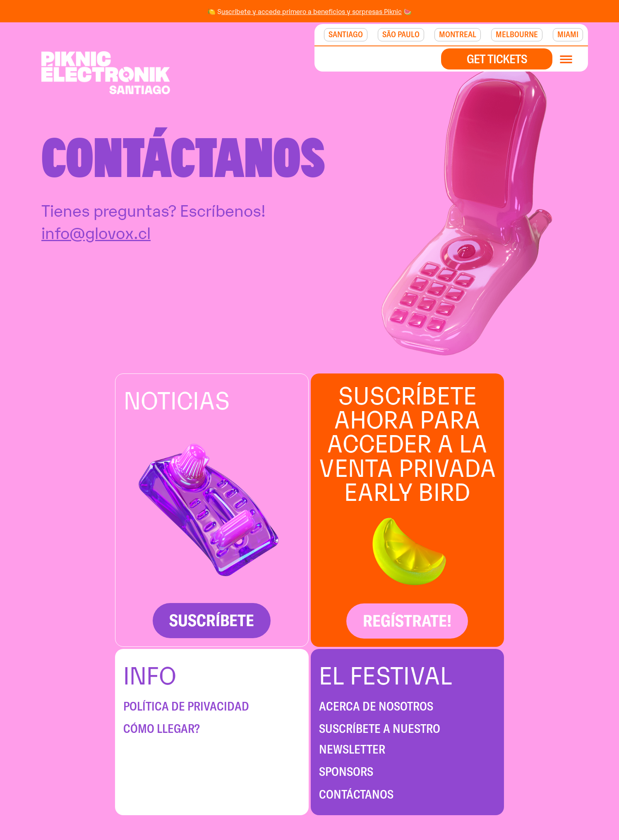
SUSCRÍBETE (212, 620)
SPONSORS (346, 772)
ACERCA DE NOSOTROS (376, 706)
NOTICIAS (177, 398)
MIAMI (568, 34)
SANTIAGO (346, 34)
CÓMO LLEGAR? (162, 729)
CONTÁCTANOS (356, 794)
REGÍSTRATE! (407, 621)
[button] (570, 59)
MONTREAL (458, 34)
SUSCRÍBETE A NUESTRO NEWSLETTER (380, 739)
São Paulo (401, 34)
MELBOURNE (517, 34)
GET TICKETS (497, 59)
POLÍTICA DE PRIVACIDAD (186, 706)
